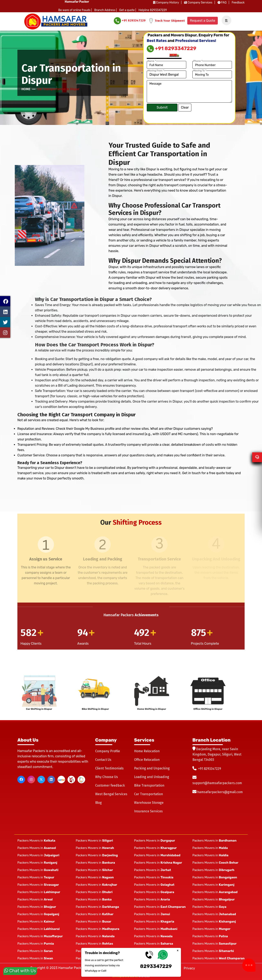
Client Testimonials (109, 768)
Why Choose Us (107, 777)
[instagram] (31, 780)
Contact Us (103, 760)
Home (26, 89)
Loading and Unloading (152, 777)
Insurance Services (148, 811)
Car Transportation (149, 794)
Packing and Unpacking (152, 768)
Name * (152, 61)
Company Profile (108, 751)
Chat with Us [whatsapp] (20, 969)
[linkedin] (51, 780)
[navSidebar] (225, 21)
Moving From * (156, 71)
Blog (98, 803)
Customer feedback (110, 785)
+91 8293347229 (130, 21)
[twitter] (41, 780)
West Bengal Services (111, 794)
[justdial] (61, 780)
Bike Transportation (149, 785)
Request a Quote (203, 21)
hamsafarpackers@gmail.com (220, 792)
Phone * (198, 61)
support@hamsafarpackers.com (217, 783)
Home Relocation (147, 751)
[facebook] (21, 780)
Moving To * (200, 71)
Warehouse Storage (149, 803)
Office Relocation (147, 760)
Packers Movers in (36, 841)
